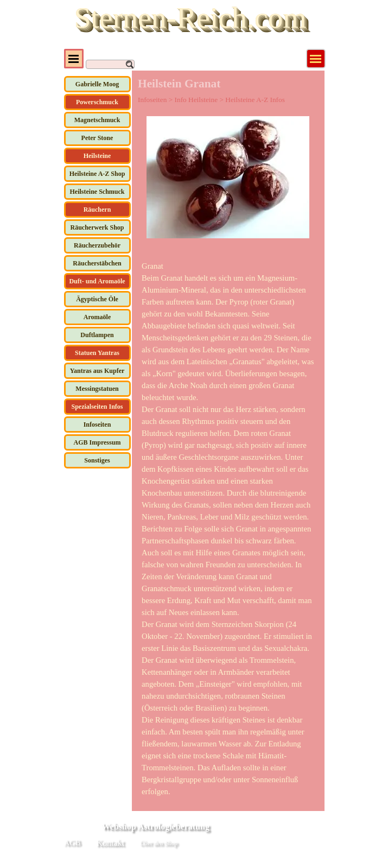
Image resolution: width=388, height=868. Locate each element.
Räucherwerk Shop (97, 227)
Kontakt (111, 843)
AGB (72, 842)
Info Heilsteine (196, 100)
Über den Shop (159, 843)
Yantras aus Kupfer (97, 371)
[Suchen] (110, 64)
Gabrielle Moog (97, 84)
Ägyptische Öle (97, 299)
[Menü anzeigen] (316, 59)
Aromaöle (97, 317)
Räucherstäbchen (97, 263)
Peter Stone (97, 138)
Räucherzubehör (97, 245)
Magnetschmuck (97, 120)
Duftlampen (97, 335)
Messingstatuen (97, 389)
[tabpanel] (228, 529)
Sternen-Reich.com (190, 17)
